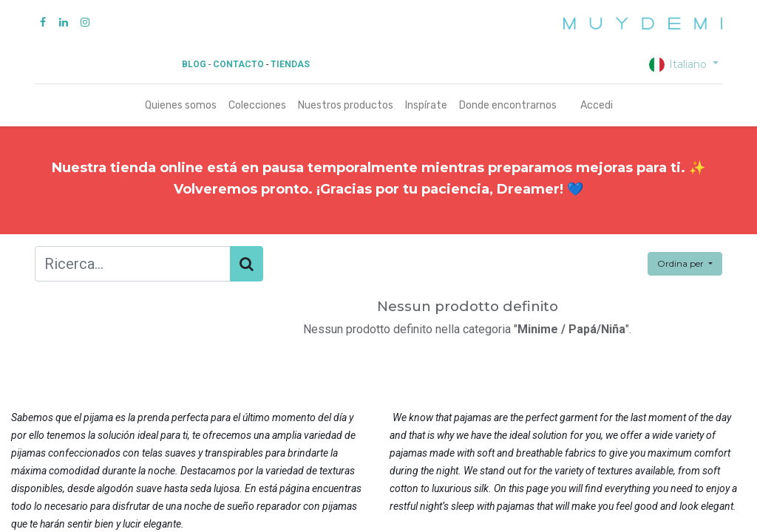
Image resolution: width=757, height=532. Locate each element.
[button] (685, 264)
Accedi (597, 105)
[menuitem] (181, 105)
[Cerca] (247, 264)
